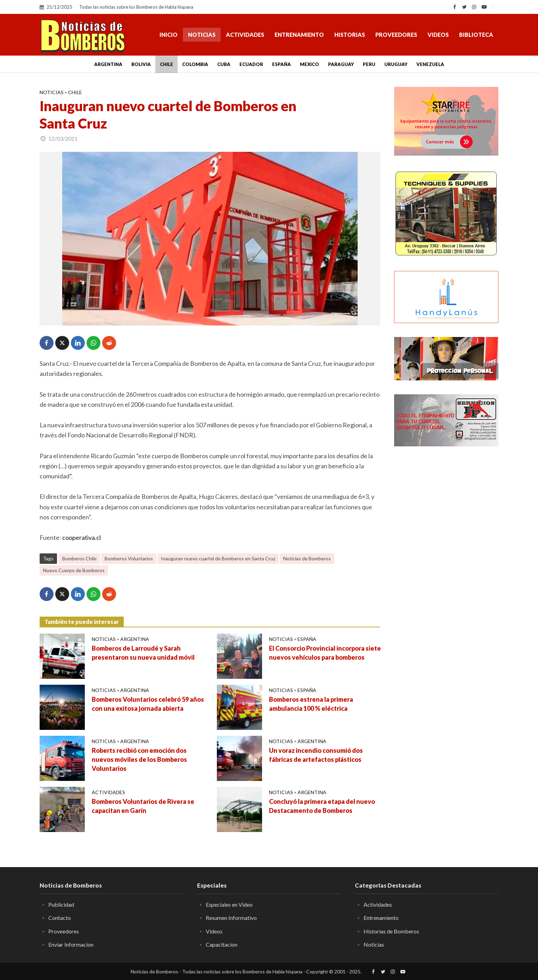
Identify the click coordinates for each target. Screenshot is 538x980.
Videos (438, 35)
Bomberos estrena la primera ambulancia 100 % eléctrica (311, 704)
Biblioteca (476, 35)
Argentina (108, 64)
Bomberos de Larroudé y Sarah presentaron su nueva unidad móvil (143, 653)
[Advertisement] (446, 565)
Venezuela (430, 64)
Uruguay (396, 64)
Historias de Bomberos (391, 931)
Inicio (169, 35)
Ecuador (251, 64)
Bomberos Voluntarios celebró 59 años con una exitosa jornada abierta (148, 704)
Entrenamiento (299, 35)
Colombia (195, 64)
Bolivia (141, 64)
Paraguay (341, 64)
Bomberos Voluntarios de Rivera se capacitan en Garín (143, 806)
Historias (350, 35)
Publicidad (61, 904)
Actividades (245, 35)
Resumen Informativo (231, 918)
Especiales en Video (229, 904)
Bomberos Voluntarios (129, 558)
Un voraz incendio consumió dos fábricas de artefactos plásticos (316, 755)
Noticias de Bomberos (307, 558)
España (282, 64)
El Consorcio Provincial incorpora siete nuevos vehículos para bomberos (325, 653)
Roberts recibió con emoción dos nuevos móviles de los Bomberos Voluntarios (139, 759)
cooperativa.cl (81, 537)
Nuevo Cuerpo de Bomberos (74, 570)
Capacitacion (222, 944)
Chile (166, 64)
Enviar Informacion (71, 944)
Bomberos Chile (79, 558)
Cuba (224, 64)
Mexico (309, 64)
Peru (369, 64)
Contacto (60, 918)
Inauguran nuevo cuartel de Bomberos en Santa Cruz (218, 558)
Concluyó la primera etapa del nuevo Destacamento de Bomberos (322, 806)
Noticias (202, 35)
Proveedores (396, 35)
